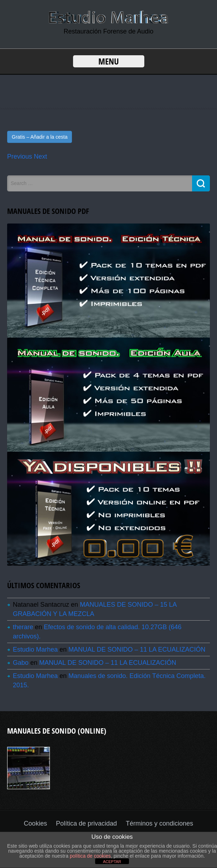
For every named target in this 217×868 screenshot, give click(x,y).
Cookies (35, 823)
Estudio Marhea (35, 649)
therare (23, 627)
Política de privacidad (86, 823)
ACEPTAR (112, 862)
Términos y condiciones (159, 823)
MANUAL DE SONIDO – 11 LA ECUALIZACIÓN (137, 649)
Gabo (21, 663)
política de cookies (90, 856)
